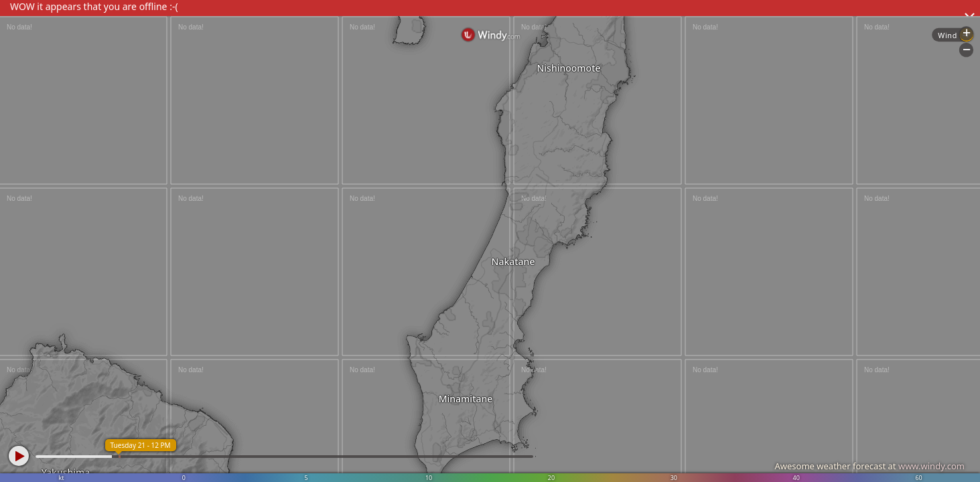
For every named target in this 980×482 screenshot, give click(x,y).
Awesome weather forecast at (869, 466)
